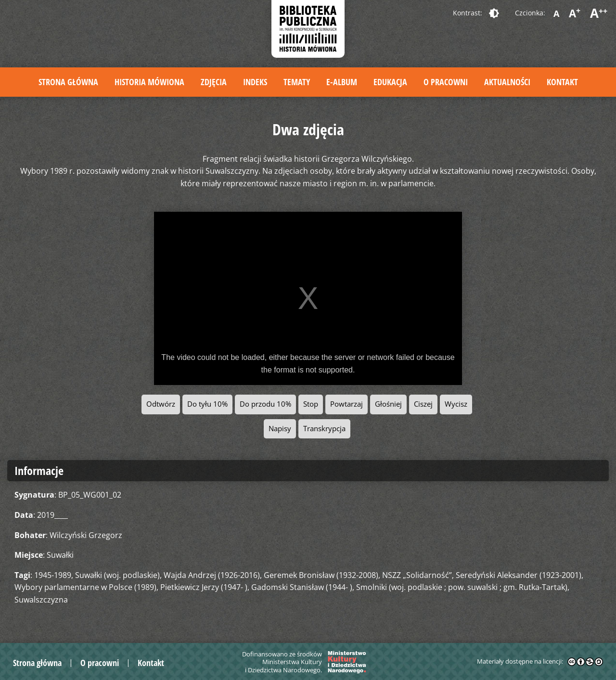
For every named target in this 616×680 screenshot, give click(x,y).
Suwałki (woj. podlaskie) (117, 575)
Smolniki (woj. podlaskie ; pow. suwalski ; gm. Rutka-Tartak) (462, 587)
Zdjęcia (214, 82)
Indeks (255, 82)
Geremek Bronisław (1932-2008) (321, 575)
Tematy (297, 82)
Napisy (280, 429)
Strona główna (68, 82)
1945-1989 (53, 575)
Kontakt (562, 82)
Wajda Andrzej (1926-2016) (212, 575)
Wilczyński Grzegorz (86, 535)
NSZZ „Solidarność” (417, 575)
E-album (342, 82)
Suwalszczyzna (41, 600)
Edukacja (390, 82)
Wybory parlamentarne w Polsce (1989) (85, 587)
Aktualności (507, 82)
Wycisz (456, 404)
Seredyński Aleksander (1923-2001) (519, 575)
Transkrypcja (324, 429)
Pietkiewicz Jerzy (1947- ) (204, 587)
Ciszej (423, 404)
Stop (311, 404)
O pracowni (446, 82)
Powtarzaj (346, 404)
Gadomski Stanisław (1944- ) (302, 587)
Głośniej (388, 404)
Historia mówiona (149, 82)
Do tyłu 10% (207, 404)
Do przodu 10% (265, 404)
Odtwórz (161, 404)
